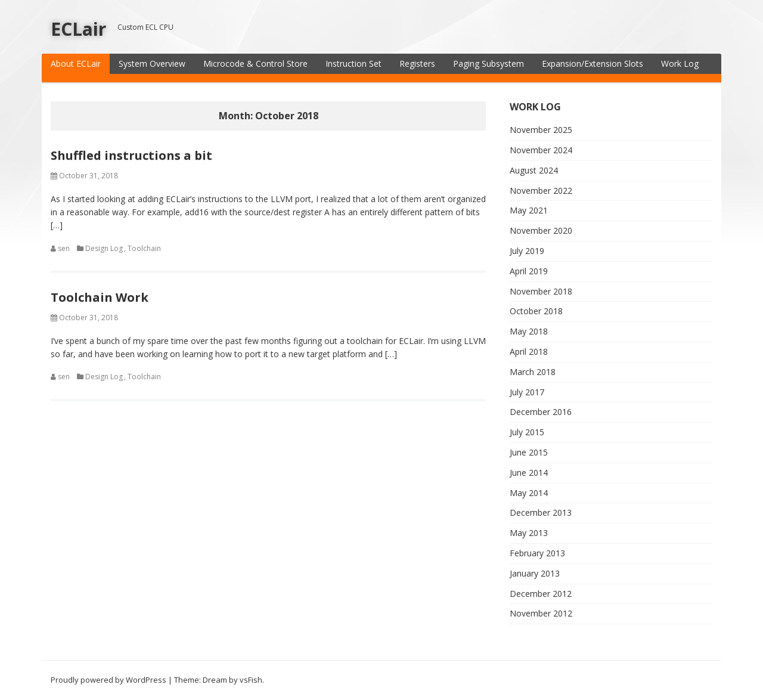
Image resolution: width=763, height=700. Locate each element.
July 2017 (527, 392)
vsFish (251, 680)
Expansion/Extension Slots (593, 64)
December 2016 (541, 412)
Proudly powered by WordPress (108, 680)
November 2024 (541, 150)
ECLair (78, 29)
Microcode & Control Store (255, 64)
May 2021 (529, 210)
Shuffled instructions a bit (131, 155)
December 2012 (541, 594)
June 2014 (529, 473)
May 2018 (529, 331)
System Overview (152, 64)
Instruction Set (353, 64)
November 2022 (541, 191)
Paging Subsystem (488, 64)
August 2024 (534, 170)
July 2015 (527, 432)
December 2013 (541, 512)
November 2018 (541, 291)
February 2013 (537, 553)
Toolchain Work (100, 297)
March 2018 (533, 372)
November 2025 (541, 130)
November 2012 (541, 613)
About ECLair (76, 64)
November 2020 (541, 230)
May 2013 (529, 533)
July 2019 (527, 251)
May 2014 (529, 493)
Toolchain (144, 248)
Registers (417, 64)
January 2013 (535, 573)
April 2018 (529, 351)
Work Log (680, 64)
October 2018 (536, 311)
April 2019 (529, 271)
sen (64, 248)
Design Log (104, 248)
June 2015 (529, 452)
